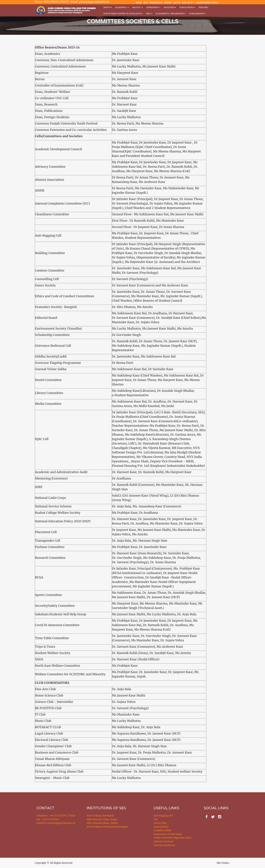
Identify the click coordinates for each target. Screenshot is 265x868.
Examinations (161, 827)
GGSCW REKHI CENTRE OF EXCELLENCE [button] (123, 14)
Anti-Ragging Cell (163, 816)
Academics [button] (122, 7)
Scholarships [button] (197, 14)
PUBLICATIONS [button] (187, 7)
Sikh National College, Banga (102, 819)
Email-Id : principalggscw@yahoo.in (56, 823)
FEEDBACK (156, 3)
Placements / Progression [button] (171, 14)
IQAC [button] (149, 14)
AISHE (168, 3)
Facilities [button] (170, 7)
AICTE (177, 3)
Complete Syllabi (162, 830)
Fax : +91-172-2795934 (48, 819)
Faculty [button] (138, 7)
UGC (156, 819)
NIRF (139, 3)
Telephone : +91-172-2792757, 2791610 (56, 816)
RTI (146, 3)
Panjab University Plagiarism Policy (173, 838)
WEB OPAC (204, 7)
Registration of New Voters (168, 834)
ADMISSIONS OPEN (207, 3)
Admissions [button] (153, 7)
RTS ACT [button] (188, 3)
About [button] (108, 7)
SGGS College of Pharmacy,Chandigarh (107, 827)
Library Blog (160, 823)
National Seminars (163, 842)
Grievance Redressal (164, 845)
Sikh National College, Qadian (102, 823)
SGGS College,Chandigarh (100, 816)
